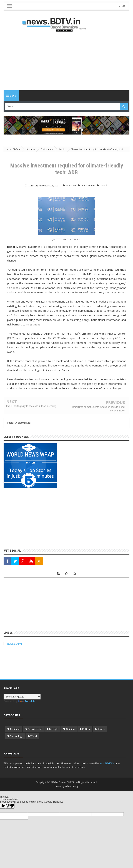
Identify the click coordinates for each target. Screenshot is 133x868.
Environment (88, 185)
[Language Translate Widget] (22, 697)
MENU (123, 6)
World (104, 185)
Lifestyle (54, 729)
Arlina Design (72, 786)
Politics (86, 729)
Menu (11, 96)
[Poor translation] (10, 806)
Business (71, 185)
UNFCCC (65, 239)
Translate (27, 701)
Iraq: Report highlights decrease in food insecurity (31, 406)
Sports (101, 729)
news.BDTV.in (15, 644)
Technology (16, 736)
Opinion (70, 729)
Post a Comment (19, 423)
